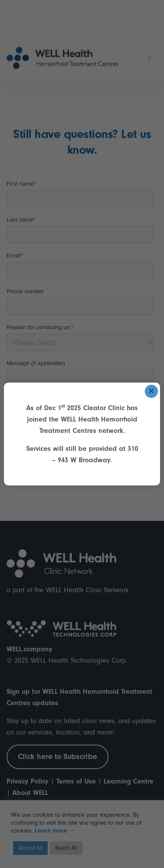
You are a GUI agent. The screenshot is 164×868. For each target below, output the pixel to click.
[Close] (151, 391)
